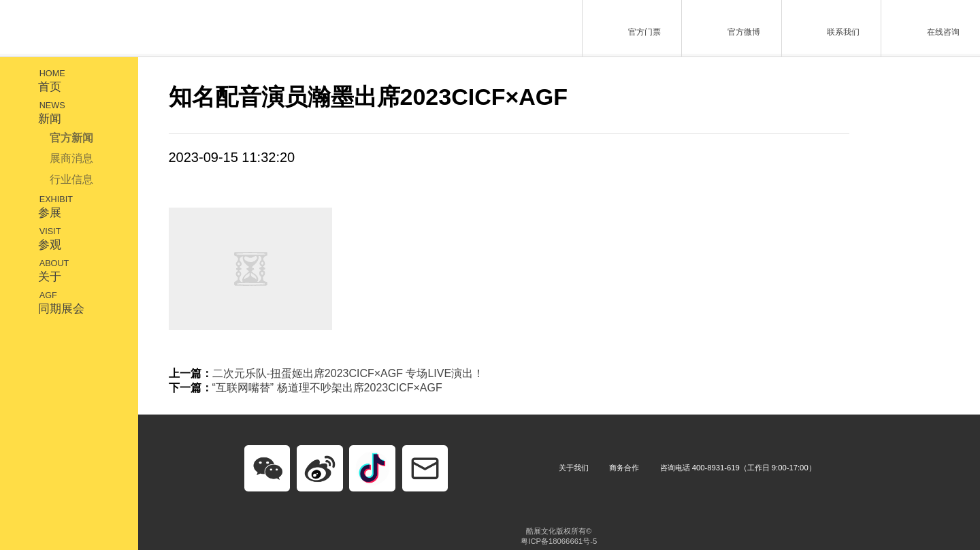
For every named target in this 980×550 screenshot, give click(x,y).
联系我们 (827, 27)
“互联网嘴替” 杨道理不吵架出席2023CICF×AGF (327, 388)
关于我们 (574, 468)
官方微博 (728, 27)
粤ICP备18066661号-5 (559, 541)
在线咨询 (927, 27)
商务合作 (624, 468)
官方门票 (628, 27)
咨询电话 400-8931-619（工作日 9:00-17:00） (738, 468)
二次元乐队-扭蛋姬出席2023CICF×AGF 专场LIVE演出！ (348, 373)
